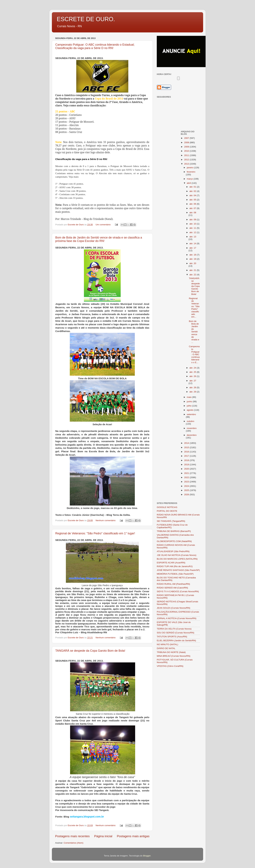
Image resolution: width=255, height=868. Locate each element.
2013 (187, 164)
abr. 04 (193, 195)
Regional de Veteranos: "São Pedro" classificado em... (194, 308)
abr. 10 (193, 224)
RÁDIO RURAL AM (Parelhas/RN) (173, 584)
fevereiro (191, 172)
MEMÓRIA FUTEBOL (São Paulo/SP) (175, 574)
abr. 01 (193, 187)
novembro (192, 428)
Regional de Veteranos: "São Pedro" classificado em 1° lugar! (95, 533)
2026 (187, 495)
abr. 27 (193, 381)
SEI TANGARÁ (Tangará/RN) (171, 521)
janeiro (190, 168)
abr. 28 (193, 387)
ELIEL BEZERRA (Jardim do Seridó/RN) (176, 640)
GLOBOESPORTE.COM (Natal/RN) (174, 541)
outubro (191, 421)
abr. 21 (193, 270)
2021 (187, 473)
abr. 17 (193, 248)
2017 (187, 456)
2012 (187, 160)
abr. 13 (193, 237)
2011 (187, 155)
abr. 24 (193, 368)
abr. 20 (193, 263)
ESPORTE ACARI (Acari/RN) (171, 563)
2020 (187, 469)
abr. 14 (193, 243)
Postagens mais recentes (72, 836)
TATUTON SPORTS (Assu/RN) (172, 637)
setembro (191, 414)
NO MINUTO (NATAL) (167, 644)
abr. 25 (193, 372)
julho (189, 406)
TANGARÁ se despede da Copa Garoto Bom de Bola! (90, 651)
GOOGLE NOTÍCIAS (167, 507)
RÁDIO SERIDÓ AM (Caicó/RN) (172, 588)
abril (189, 183)
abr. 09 (193, 220)
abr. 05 (193, 200)
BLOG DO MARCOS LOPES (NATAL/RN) (177, 559)
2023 (187, 482)
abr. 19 (193, 259)
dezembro (192, 435)
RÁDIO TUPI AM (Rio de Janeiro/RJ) (175, 566)
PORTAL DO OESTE (167, 511)
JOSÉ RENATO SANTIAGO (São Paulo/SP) (178, 570)
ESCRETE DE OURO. (86, 19)
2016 (187, 452)
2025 (187, 490)
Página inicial (103, 836)
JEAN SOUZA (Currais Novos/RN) (174, 608)
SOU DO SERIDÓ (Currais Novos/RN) (175, 633)
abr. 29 (193, 392)
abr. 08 (193, 213)
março (190, 179)
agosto (190, 410)
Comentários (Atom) (74, 843)
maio (190, 397)
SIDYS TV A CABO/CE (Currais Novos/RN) (178, 591)
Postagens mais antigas (133, 836)
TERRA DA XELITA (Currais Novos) (174, 629)
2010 (187, 151)
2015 (187, 447)
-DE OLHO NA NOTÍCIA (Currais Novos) (177, 555)
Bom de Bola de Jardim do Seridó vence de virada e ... (194, 332)
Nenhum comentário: (106, 520)
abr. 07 (193, 208)
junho (190, 401)
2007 (187, 138)
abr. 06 (193, 204)
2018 (187, 460)
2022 (187, 477)
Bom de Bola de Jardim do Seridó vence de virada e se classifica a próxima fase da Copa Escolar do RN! (99, 239)
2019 (187, 465)
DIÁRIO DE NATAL (166, 648)
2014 (187, 443)
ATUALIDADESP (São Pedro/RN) (173, 551)
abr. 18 (193, 255)
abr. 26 (193, 376)
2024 (187, 486)
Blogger (147, 856)
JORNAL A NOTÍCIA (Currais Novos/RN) (177, 618)
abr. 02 (193, 191)
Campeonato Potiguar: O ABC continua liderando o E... (194, 354)
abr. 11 (193, 228)
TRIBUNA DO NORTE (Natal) (171, 652)
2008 (187, 142)
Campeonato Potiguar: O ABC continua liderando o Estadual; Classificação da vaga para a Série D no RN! (95, 46)
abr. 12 (193, 232)
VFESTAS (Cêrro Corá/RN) (170, 666)
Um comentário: (104, 225)
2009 (187, 147)
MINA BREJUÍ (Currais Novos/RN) (174, 656)
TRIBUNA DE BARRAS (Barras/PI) (174, 531)
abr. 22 (193, 275)
